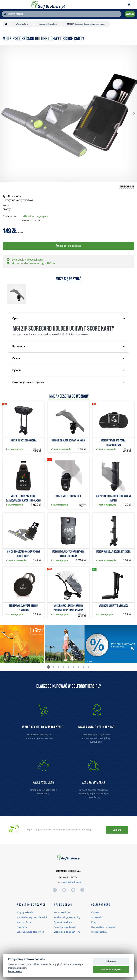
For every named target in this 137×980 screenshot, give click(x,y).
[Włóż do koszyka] (68, 246)
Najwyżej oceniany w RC (66, 969)
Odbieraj (117, 830)
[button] (6, 114)
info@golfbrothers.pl (72, 882)
